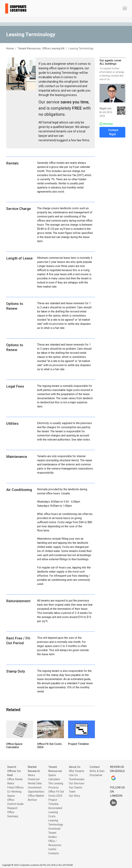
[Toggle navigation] (125, 8)
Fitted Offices (15, 787)
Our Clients (76, 787)
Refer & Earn (97, 771)
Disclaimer (96, 775)
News (31, 775)
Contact (95, 767)
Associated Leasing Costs (55, 812)
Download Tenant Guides (54, 833)
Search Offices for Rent (14, 771)
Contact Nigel (113, 132)
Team (72, 792)
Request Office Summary (13, 812)
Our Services (77, 783)
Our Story (75, 796)
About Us (75, 767)
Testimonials (77, 779)
